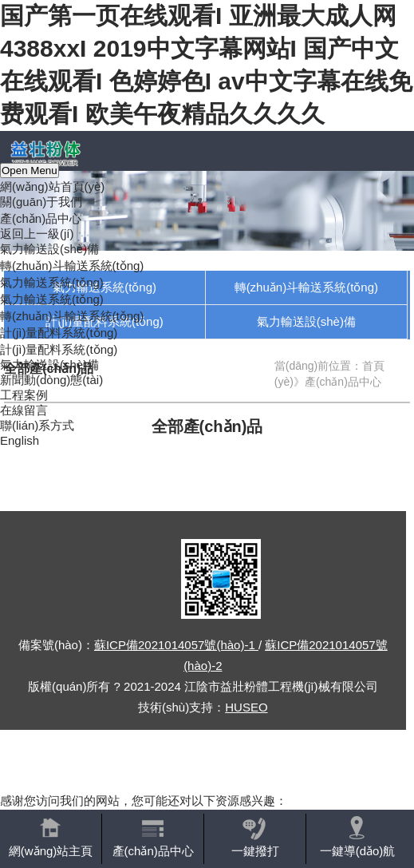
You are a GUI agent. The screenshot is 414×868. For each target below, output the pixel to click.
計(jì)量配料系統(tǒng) (59, 333)
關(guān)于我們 (41, 202)
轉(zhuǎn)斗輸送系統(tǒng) (72, 266)
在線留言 (24, 410)
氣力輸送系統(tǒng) (52, 282)
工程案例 (24, 395)
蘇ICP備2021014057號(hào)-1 (176, 645)
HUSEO (246, 707)
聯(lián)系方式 (37, 425)
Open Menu (30, 170)
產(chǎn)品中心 (41, 218)
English (20, 440)
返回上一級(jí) (37, 234)
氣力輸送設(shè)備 (49, 249)
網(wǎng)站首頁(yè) (52, 186)
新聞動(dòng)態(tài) (51, 380)
